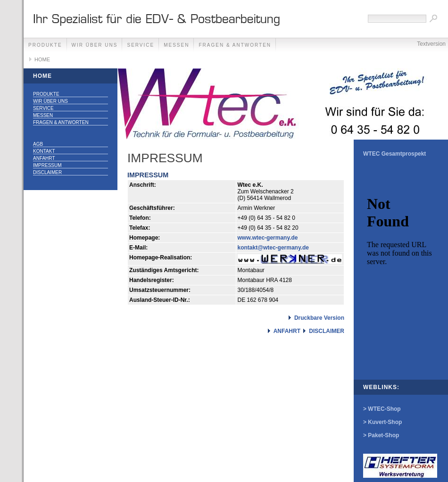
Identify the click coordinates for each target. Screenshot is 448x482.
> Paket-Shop (381, 435)
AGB (38, 144)
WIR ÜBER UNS (95, 45)
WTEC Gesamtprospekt (394, 154)
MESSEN (176, 45)
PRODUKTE (45, 45)
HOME (42, 59)
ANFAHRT (44, 158)
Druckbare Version (319, 318)
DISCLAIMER (47, 172)
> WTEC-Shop (382, 409)
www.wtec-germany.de (268, 238)
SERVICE (141, 45)
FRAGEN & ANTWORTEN (235, 45)
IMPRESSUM (47, 165)
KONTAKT (44, 151)
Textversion (431, 44)
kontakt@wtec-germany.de (274, 248)
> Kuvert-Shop (382, 422)
